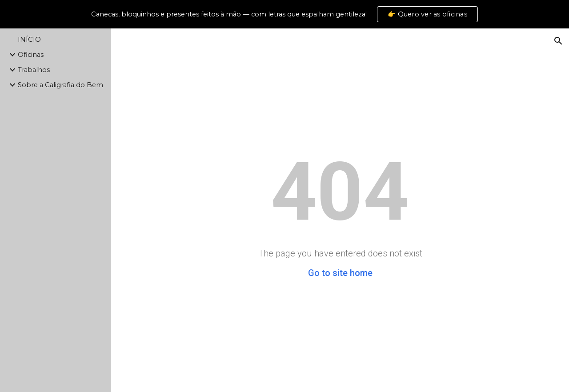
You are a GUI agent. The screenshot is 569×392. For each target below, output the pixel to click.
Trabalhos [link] (34, 70)
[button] (558, 41)
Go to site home (340, 273)
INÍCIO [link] (29, 40)
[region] (284, 14)
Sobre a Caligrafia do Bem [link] (60, 85)
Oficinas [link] (31, 55)
